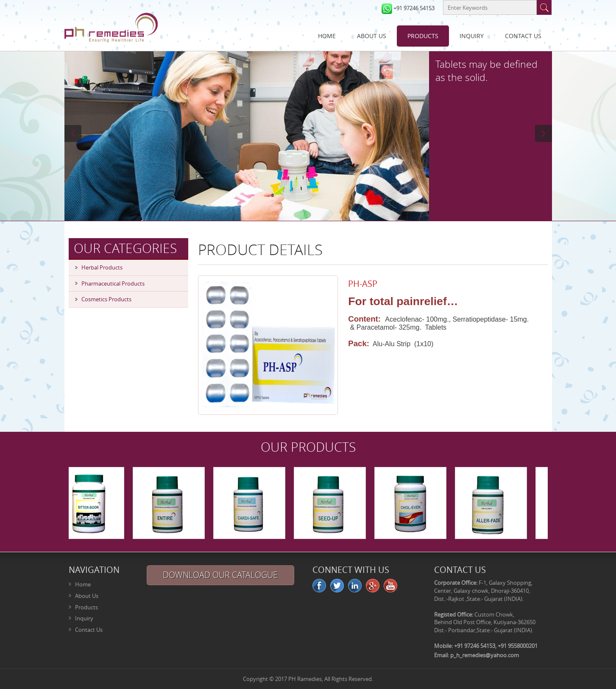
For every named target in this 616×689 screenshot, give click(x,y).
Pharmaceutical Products (113, 283)
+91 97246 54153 (414, 8)
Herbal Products (102, 267)
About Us (372, 36)
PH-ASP (363, 284)
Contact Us (523, 36)
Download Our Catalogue (220, 575)
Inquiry (472, 36)
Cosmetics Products (106, 299)
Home (327, 36)
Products (423, 36)
